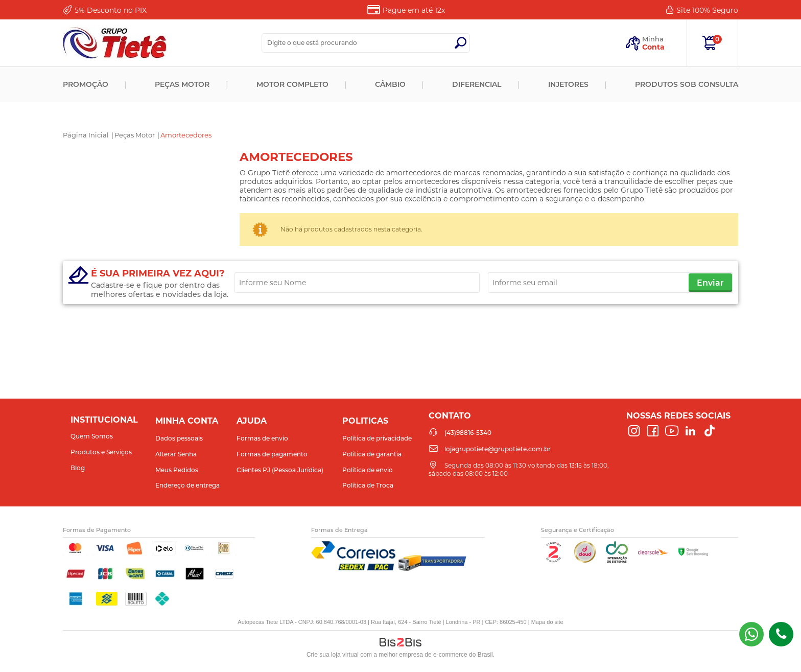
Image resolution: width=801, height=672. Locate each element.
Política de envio (368, 470)
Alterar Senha (176, 454)
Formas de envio (262, 438)
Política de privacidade (377, 438)
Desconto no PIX (111, 10)
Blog (78, 468)
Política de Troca (368, 485)
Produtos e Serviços (101, 452)
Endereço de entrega (187, 485)
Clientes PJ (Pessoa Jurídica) (280, 470)
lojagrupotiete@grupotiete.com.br (498, 449)
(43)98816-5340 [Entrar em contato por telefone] (781, 634)
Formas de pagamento (272, 454)
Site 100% (707, 10)
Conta (653, 47)
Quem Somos (92, 436)
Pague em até (414, 10)
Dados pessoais (179, 438)
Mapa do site (547, 622)
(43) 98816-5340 (751, 634)
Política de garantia (372, 454)
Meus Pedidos (177, 470)
